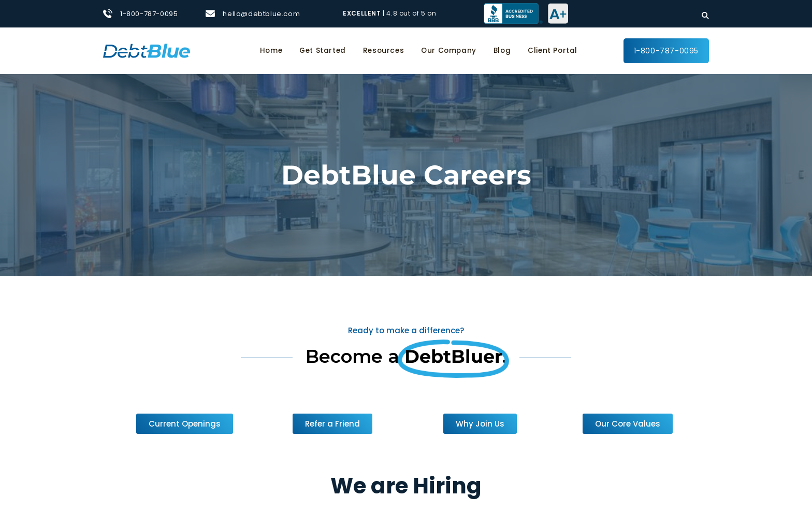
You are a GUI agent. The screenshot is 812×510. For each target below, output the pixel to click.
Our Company (449, 51)
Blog (502, 51)
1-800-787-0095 (149, 14)
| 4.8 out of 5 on (390, 13)
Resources (383, 51)
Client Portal (553, 51)
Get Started (323, 51)
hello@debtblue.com (261, 14)
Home (271, 51)
